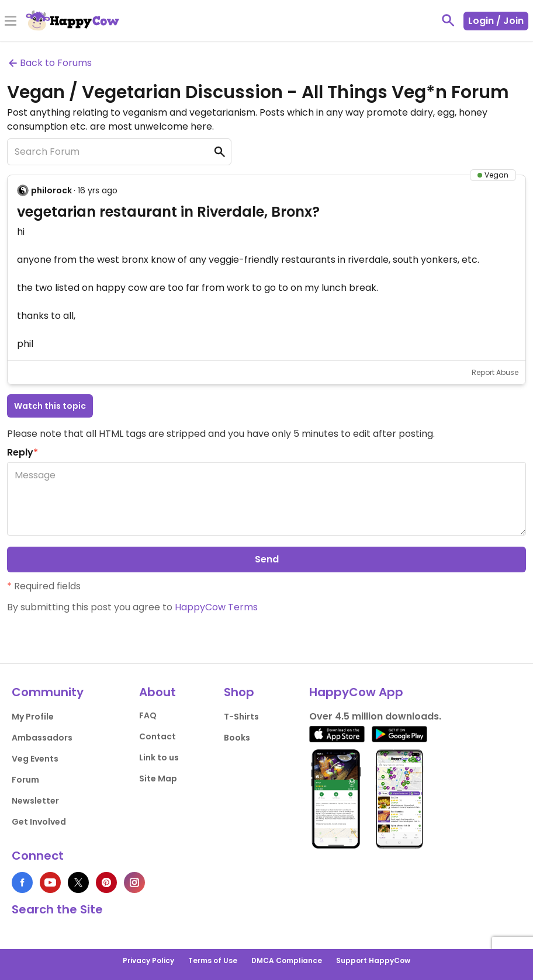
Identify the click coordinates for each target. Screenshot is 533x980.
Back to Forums (49, 63)
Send (267, 559)
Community (48, 692)
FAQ (148, 715)
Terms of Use (213, 960)
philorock (51, 190)
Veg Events (35, 759)
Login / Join (496, 21)
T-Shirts (241, 717)
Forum (25, 780)
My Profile (33, 717)
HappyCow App (356, 692)
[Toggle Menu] (11, 22)
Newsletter (35, 801)
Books (237, 738)
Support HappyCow (373, 960)
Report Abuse (495, 372)
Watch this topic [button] (50, 406)
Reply (23, 452)
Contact (158, 736)
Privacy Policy (148, 960)
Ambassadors (42, 738)
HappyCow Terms (216, 607)
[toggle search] (448, 20)
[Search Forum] (119, 152)
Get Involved (39, 822)
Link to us (159, 757)
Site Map (158, 779)
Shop (239, 692)
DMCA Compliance (287, 960)
